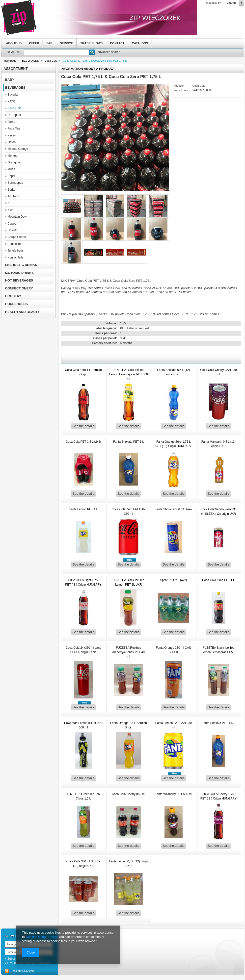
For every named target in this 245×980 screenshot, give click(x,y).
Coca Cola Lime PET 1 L (218, 580)
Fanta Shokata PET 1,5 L (219, 723)
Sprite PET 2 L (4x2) (173, 580)
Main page (10, 61)
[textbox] (56, 52)
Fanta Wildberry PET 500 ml (174, 794)
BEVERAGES (30, 61)
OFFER (34, 43)
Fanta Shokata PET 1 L (128, 442)
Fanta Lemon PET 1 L (83, 509)
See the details (83, 426)
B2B (50, 43)
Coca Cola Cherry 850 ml (128, 794)
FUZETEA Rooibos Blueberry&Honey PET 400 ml (129, 652)
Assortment (16, 69)
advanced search (109, 52)
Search (92, 53)
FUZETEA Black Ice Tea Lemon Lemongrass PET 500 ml (129, 374)
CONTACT (117, 43)
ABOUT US (14, 43)
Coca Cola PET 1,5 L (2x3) (83, 442)
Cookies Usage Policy (41, 937)
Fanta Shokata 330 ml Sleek (174, 509)
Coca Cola (51, 61)
